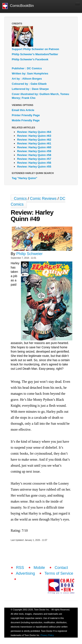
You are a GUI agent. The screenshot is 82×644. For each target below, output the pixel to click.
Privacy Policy (47, 635)
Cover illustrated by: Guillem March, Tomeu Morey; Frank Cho (40, 96)
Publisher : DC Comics (27, 68)
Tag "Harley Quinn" (25, 178)
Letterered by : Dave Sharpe (30, 89)
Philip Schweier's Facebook (30, 59)
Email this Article (23, 110)
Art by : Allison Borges (27, 79)
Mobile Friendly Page (26, 120)
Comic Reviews (43, 199)
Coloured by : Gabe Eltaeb (29, 84)
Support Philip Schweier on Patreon (35, 49)
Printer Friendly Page (26, 115)
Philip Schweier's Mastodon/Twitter (35, 54)
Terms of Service (59, 573)
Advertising (25, 573)
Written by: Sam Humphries (30, 73)
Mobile (39, 568)
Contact (61, 568)
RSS (20, 568)
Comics (20, 199)
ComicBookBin (18, 6)
